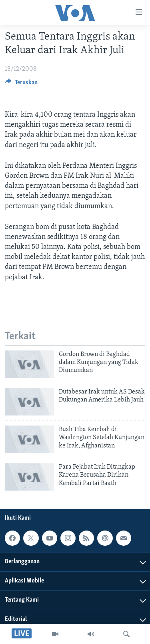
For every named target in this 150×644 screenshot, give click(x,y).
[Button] (21, 84)
